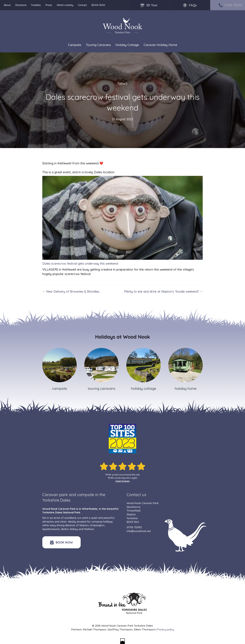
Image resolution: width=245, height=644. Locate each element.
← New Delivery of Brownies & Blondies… (72, 291)
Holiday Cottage (127, 45)
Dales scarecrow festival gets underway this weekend (80, 263)
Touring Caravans (98, 45)
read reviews (122, 481)
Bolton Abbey (70, 529)
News (123, 83)
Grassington (97, 525)
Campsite (75, 45)
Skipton (84, 525)
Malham (89, 529)
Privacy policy (165, 629)
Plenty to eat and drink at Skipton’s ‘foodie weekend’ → (163, 291)
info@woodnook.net (139, 531)
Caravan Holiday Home (160, 45)
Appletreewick (51, 529)
